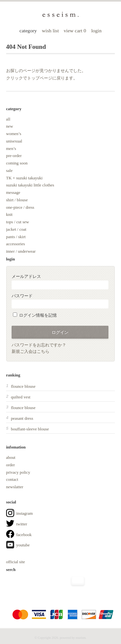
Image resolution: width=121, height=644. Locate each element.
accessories (15, 244)
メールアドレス (60, 282)
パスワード (60, 301)
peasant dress (22, 418)
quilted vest (21, 397)
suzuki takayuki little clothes (30, 185)
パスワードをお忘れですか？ (39, 345)
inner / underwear (21, 251)
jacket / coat (16, 229)
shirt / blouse (17, 200)
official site (16, 562)
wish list (50, 31)
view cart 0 (76, 31)
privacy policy (18, 472)
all (8, 119)
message (13, 192)
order (10, 465)
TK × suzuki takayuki (24, 178)
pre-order (14, 156)
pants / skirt (16, 237)
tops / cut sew (18, 222)
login (96, 31)
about (11, 457)
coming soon (17, 163)
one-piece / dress (20, 207)
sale (9, 170)
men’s (11, 148)
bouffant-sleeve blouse (30, 429)
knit (9, 214)
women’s (14, 134)
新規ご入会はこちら (30, 351)
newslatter (15, 487)
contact (12, 479)
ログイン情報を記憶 (35, 315)
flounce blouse (23, 386)
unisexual (14, 141)
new (10, 126)
